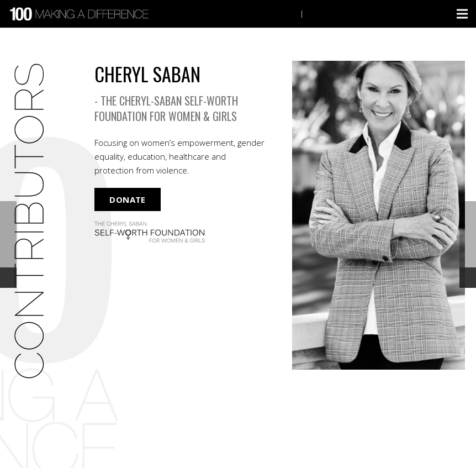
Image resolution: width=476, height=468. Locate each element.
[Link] (81, 14)
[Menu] (462, 14)
